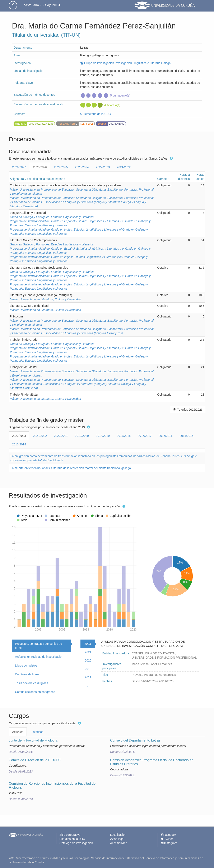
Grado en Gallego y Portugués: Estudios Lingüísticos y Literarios (52, 217)
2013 (88, 669)
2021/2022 (124, 167)
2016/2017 (145, 436)
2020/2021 (61, 436)
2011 (88, 677)
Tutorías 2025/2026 (188, 410)
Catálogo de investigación (76, 843)
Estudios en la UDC (72, 839)
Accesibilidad (119, 843)
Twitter (167, 839)
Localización (118, 835)
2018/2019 (103, 436)
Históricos (37, 732)
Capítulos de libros (27, 674)
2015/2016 (166, 436)
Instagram (169, 843)
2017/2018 (124, 436)
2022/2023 (103, 167)
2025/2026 (40, 167)
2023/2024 (82, 167)
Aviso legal (117, 839)
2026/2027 (19, 167)
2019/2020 (82, 436)
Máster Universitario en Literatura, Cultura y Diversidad (45, 299)
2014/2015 (187, 436)
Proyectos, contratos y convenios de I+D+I (39, 646)
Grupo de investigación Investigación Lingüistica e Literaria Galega (125, 63)
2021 (88, 652)
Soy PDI (53, 5)
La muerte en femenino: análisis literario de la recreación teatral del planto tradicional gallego (71, 468)
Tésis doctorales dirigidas (32, 683)
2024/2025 (61, 167)
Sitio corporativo (70, 835)
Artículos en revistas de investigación (39, 657)
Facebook (169, 835)
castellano (33, 5)
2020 (88, 660)
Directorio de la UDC (96, 114)
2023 (88, 644)
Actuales (18, 732)
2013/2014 (19, 444)
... (88, 686)
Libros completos (26, 666)
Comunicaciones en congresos (35, 692)
